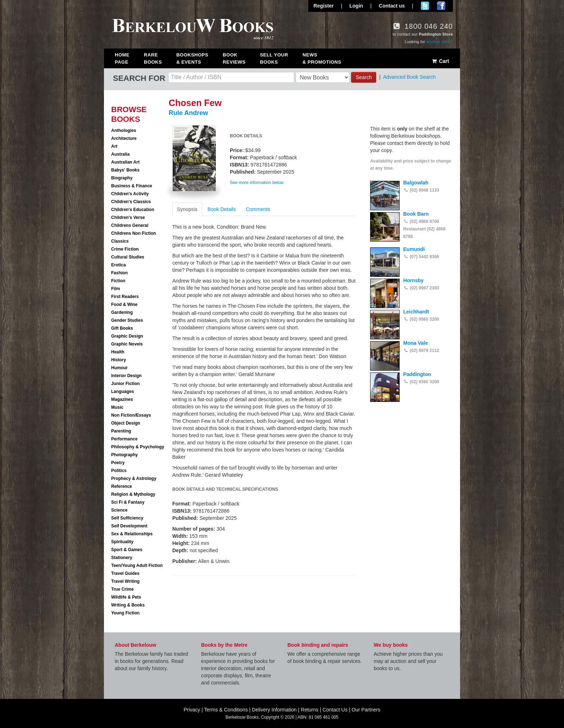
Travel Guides (125, 573)
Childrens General (130, 225)
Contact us (392, 6)
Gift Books (122, 328)
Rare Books (153, 58)
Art (114, 146)
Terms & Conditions (226, 710)
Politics (119, 471)
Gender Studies (127, 320)
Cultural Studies (128, 257)
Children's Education (133, 210)
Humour (119, 368)
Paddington (417, 374)
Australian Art (125, 162)
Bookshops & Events (192, 58)
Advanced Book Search (409, 77)
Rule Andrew (188, 113)
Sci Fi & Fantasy (128, 502)
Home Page (122, 58)
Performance (124, 439)
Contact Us (335, 710)
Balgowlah (416, 183)
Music (117, 407)
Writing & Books (128, 605)
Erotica (119, 265)
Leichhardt (416, 312)
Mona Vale (415, 343)
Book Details (222, 209)
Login (356, 6)
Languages (122, 392)
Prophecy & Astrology (134, 479)
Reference (122, 486)
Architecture (124, 138)
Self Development (129, 526)
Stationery (122, 558)
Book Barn (416, 214)
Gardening (122, 312)
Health (118, 352)
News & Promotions (322, 58)
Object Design (126, 423)
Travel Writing (125, 581)
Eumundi (414, 249)
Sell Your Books (274, 58)
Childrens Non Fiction (134, 233)
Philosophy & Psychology (138, 447)
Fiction (118, 281)
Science (119, 510)
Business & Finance (132, 186)
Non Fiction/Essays (131, 415)
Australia (120, 154)
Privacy (192, 710)
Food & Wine (124, 305)
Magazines (122, 399)
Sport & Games (127, 550)
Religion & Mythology (133, 494)
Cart (440, 61)
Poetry (118, 463)
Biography (122, 178)
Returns (310, 710)
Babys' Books (125, 170)
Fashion (119, 273)
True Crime (122, 589)
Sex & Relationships (132, 534)
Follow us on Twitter (425, 6)
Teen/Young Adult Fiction (137, 566)
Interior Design (126, 376)
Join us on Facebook (441, 6)
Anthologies (124, 131)
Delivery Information (274, 710)
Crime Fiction (125, 249)
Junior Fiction (125, 384)
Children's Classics (131, 202)
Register (324, 6)
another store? (440, 42)
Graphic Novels (127, 344)
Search (364, 77)
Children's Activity (130, 194)
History (119, 360)
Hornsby (413, 280)
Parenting (121, 431)
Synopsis (187, 209)
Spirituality (122, 542)
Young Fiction (125, 613)
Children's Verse (128, 218)
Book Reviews (234, 58)
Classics (120, 241)
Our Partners (366, 710)
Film (116, 289)
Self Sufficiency (127, 518)
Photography (124, 455)
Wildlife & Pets (126, 597)
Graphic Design (127, 336)
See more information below (257, 183)
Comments (258, 209)
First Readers (125, 297)
